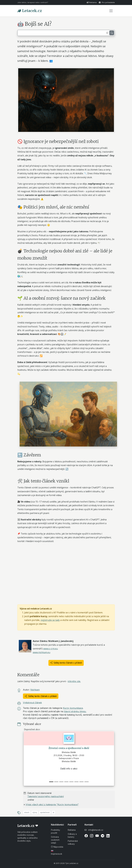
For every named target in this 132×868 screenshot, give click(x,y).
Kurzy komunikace (73, 708)
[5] (76, 782)
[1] (56, 782)
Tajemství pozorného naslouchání (46, 796)
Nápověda (57, 847)
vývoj (35, 812)
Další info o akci (69, 769)
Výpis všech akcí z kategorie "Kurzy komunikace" (52, 805)
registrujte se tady (50, 620)
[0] (51, 782)
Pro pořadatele (107, 2)
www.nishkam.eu (42, 652)
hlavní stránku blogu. (75, 711)
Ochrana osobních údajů (55, 840)
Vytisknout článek (32, 703)
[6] (81, 782)
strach (27, 812)
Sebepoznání (69, 760)
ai (53, 812)
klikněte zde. (74, 681)
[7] (87, 782)
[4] (71, 782)
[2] (61, 782)
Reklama (92, 2)
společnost (45, 812)
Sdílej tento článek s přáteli (66, 663)
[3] (66, 782)
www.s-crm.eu (50, 649)
